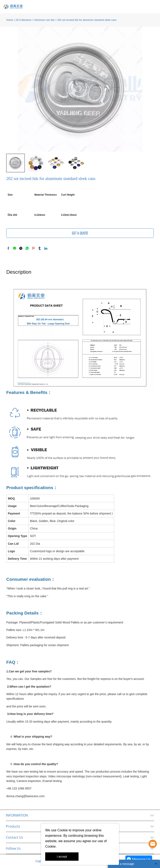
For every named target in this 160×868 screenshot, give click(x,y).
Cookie (62, 830)
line (15, 248)
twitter (21, 248)
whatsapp (27, 248)
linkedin (46, 248)
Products (13, 826)
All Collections (23, 20)
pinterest (33, 248)
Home (10, 20)
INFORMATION (17, 815)
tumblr (40, 248)
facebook (8, 248)
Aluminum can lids (44, 20)
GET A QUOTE (80, 233)
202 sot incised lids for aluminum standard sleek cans (87, 20)
